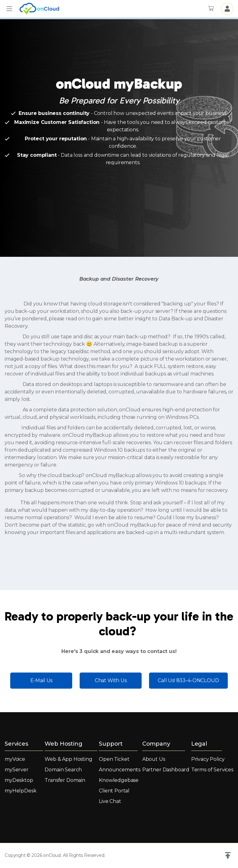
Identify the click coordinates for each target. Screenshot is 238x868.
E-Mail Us (42, 680)
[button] (9, 9)
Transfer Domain (65, 780)
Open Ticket (114, 759)
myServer (17, 770)
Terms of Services (212, 770)
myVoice (15, 759)
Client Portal (114, 791)
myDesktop (19, 780)
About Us (154, 759)
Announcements (120, 770)
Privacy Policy (208, 759)
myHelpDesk (20, 791)
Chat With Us (111, 680)
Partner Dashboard (166, 770)
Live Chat (110, 801)
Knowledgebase (119, 780)
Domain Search (63, 770)
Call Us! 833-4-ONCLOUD (188, 680)
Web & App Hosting (68, 759)
